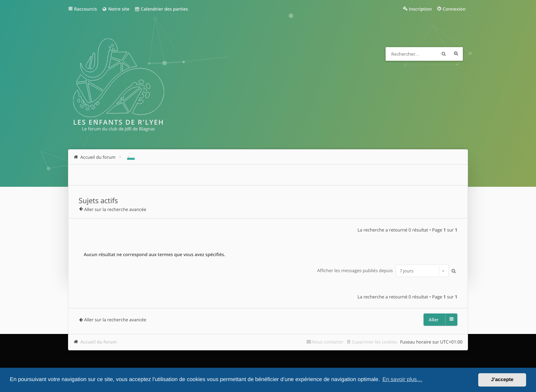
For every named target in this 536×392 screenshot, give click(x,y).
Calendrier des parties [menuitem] (161, 9)
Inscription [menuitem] (420, 9)
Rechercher (444, 54)
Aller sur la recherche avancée (115, 209)
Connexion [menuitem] (454, 9)
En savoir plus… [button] (403, 380)
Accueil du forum (99, 342)
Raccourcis (86, 9)
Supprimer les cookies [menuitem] (374, 342)
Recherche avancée (456, 54)
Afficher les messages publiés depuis (383, 271)
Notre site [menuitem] (115, 9)
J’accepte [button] (502, 380)
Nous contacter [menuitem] (328, 342)
